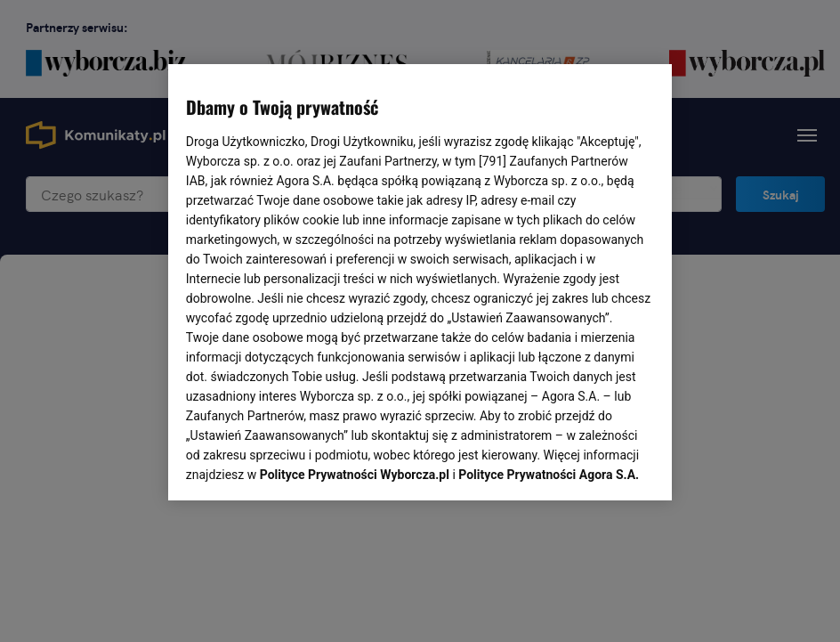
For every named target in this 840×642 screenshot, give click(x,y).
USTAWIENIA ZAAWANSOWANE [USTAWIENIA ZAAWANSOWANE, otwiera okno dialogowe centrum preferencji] (302, 465)
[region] (420, 280)
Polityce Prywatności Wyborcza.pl (355, 255)
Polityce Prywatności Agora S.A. (549, 255)
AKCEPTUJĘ (594, 466)
